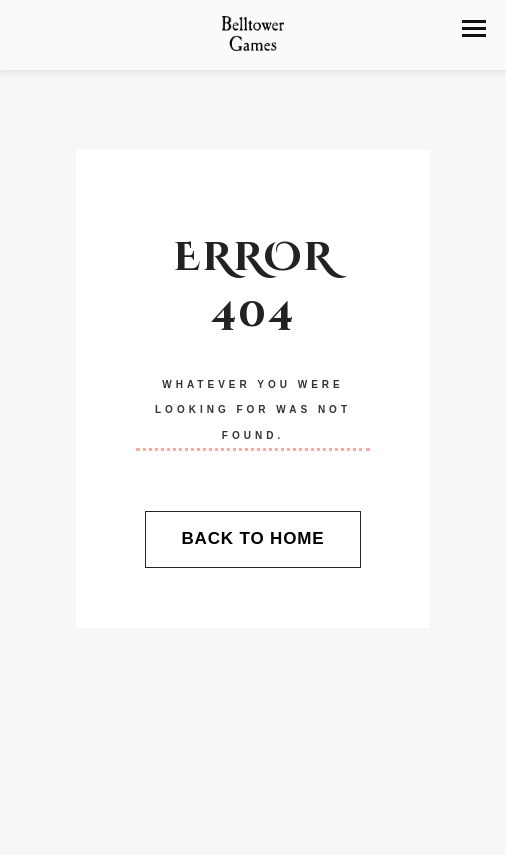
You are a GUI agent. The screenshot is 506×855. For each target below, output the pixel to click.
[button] (474, 28)
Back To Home (252, 538)
